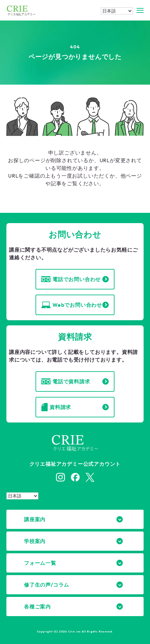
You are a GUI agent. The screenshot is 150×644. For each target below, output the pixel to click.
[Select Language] (117, 11)
